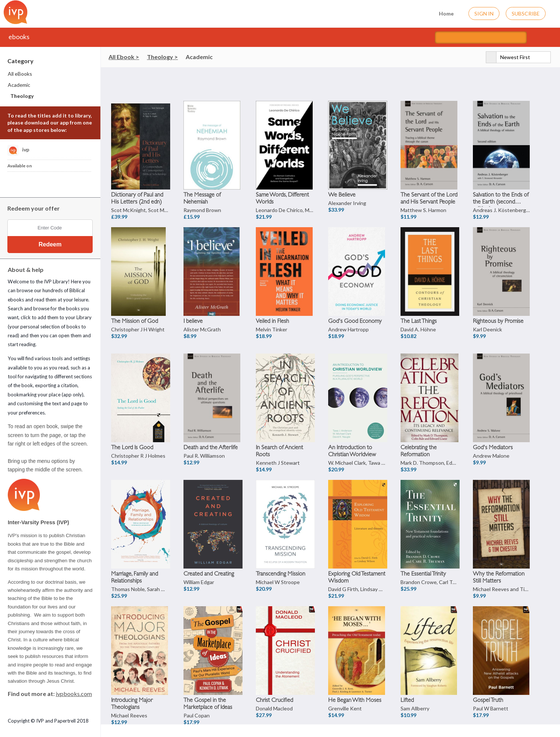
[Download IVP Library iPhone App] (16, 182)
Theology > (162, 57)
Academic (199, 57)
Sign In (484, 13)
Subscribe (526, 13)
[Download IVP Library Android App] (35, 182)
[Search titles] (481, 37)
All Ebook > (124, 57)
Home (442, 13)
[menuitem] (51, 74)
